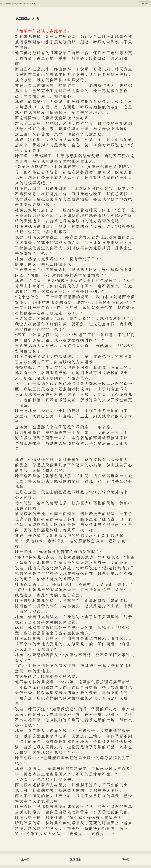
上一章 (25, 860)
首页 (2, 4)
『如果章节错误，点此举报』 (43, 31)
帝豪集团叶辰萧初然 (14, 4)
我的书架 (145, 3)
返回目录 (75, 860)
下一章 (126, 860)
